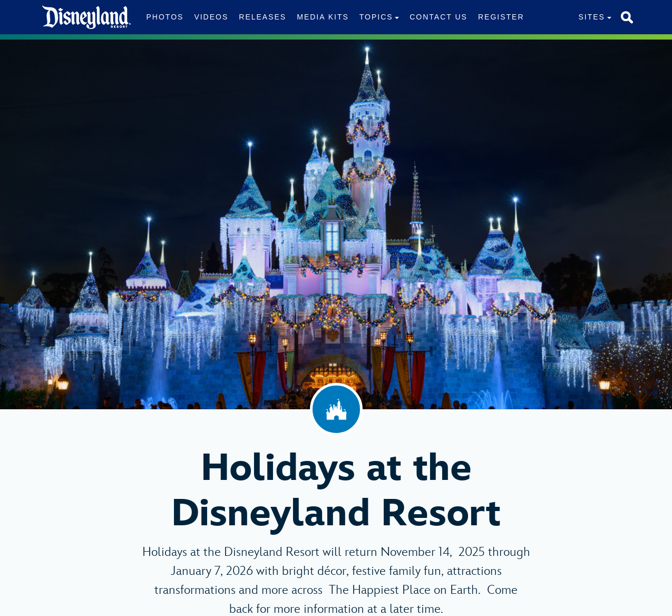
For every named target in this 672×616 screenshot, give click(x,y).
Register (501, 17)
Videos (211, 17)
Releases (262, 17)
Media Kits (323, 17)
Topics (376, 17)
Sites (591, 17)
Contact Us (439, 17)
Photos (165, 17)
